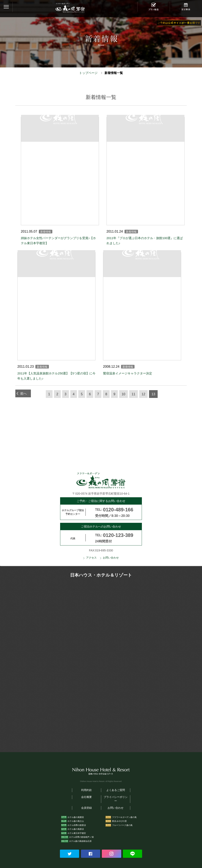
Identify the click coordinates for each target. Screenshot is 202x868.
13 (153, 394)
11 (134, 394)
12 (144, 394)
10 (123, 394)
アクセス (91, 558)
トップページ (88, 73)
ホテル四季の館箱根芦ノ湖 (81, 837)
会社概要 (86, 797)
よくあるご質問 (116, 790)
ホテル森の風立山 (76, 821)
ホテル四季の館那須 (77, 825)
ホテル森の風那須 (76, 829)
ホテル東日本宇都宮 (77, 833)
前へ (24, 394)
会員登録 (86, 808)
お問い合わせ (111, 558)
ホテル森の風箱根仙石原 (80, 841)
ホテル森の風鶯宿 (76, 817)
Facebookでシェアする (91, 854)
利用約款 (86, 790)
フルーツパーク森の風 (122, 825)
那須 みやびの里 (120, 821)
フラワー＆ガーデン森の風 (124, 817)
